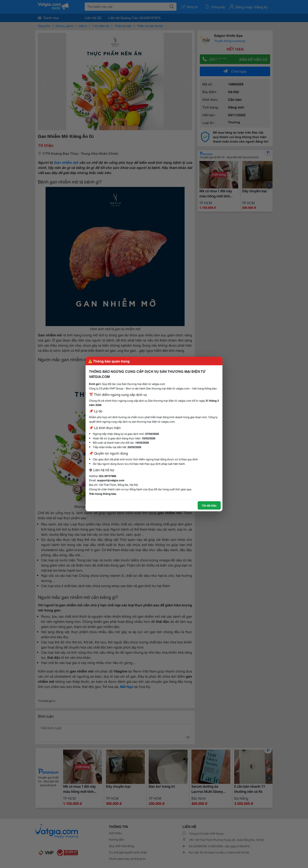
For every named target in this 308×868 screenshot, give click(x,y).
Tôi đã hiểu (209, 505)
